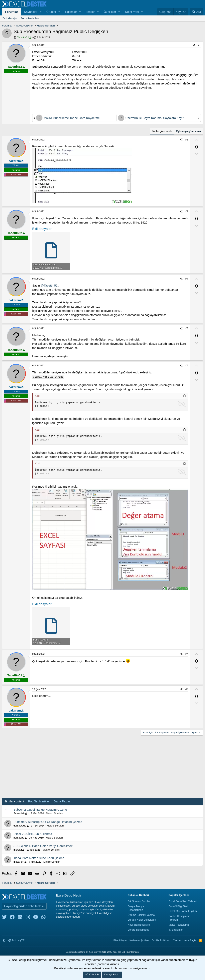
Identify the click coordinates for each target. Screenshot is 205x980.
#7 (187, 654)
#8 (187, 689)
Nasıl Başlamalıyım (139, 925)
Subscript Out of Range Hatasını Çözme (40, 810)
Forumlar (12, 12)
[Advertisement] (117, 101)
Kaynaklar (31, 12)
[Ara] (196, 12)
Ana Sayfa (190, 940)
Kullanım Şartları (139, 940)
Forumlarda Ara (30, 18)
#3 (187, 211)
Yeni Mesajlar (10, 18)
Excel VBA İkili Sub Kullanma (33, 834)
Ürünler (51, 12)
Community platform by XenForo (95, 952)
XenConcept (133, 952)
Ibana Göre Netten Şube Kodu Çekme (39, 858)
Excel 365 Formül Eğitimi (183, 911)
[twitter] (4, 918)
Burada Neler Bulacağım (142, 920)
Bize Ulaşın (120, 940)
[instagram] (28, 918)
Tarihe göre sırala (162, 131)
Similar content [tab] (14, 801)
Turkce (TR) (17, 940)
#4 (187, 279)
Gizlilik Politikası (161, 940)
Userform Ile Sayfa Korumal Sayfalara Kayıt (155, 118)
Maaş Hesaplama (179, 925)
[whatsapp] (43, 918)
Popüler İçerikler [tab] (39, 801)
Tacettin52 (24, 37)
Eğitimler (71, 12)
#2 (187, 140)
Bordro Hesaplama (138, 930)
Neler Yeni (132, 12)
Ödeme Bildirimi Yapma (141, 915)
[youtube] (36, 918)
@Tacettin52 (49, 285)
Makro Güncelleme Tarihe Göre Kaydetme (72, 118)
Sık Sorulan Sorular (139, 901)
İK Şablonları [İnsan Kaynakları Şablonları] (176, 930)
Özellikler (110, 12)
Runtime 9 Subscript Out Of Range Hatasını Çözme (48, 822)
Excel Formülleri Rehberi (183, 901)
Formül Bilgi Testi (178, 906)
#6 (187, 366)
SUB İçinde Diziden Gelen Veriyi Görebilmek (43, 846)
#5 (187, 328)
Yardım (177, 940)
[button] (41, 12)
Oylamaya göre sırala (188, 131)
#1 (199, 45)
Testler (90, 12)
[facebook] (12, 918)
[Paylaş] (194, 45)
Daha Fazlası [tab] (63, 801)
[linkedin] (20, 918)
